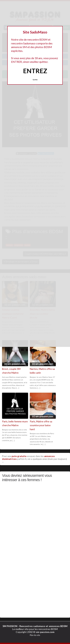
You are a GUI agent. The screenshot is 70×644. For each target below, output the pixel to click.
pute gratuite (19, 456)
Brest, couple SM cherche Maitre (11, 371)
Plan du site (35, 635)
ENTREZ (35, 71)
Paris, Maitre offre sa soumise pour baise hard (41, 425)
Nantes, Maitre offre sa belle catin (42, 371)
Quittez (35, 80)
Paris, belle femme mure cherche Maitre (15, 423)
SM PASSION (10, 626)
